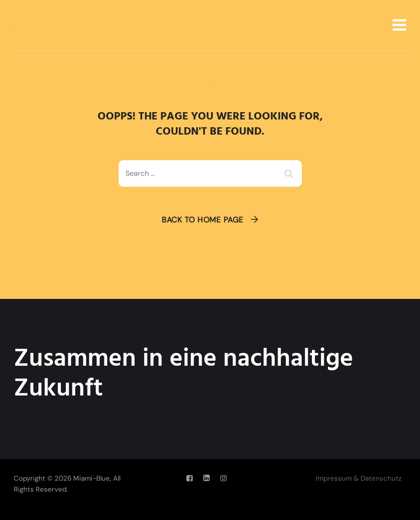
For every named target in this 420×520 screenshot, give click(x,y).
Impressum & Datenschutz (359, 478)
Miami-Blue (92, 478)
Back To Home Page (203, 220)
